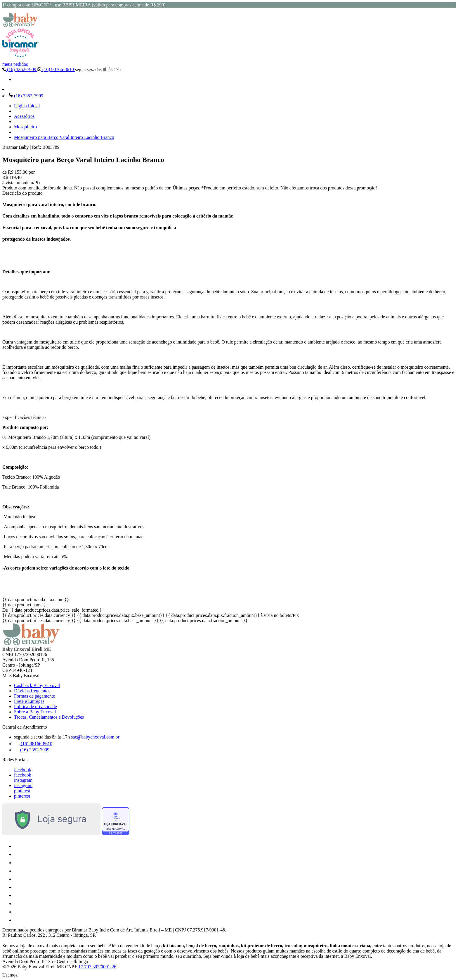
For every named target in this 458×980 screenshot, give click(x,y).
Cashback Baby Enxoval (37, 685)
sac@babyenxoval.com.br (95, 737)
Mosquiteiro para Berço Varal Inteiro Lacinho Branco (64, 137)
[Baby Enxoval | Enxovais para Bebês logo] (20, 26)
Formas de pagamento (35, 696)
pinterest (22, 791)
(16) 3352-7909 (20, 69)
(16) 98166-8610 (56, 69)
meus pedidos (15, 64)
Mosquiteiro (25, 127)
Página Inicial (27, 106)
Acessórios (24, 116)
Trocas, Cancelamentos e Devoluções (49, 717)
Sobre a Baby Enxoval (35, 712)
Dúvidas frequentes (32, 691)
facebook (23, 770)
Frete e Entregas (29, 701)
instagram (23, 780)
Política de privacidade (35, 706)
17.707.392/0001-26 (98, 967)
